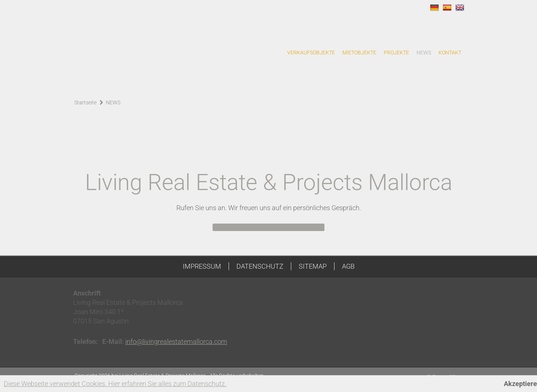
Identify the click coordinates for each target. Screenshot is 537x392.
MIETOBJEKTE (359, 53)
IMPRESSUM (202, 266)
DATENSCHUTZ (260, 266)
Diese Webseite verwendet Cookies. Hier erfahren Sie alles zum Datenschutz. (115, 384)
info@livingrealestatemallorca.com (176, 342)
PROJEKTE (396, 53)
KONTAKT (450, 53)
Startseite (85, 102)
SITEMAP (313, 266)
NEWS (424, 53)
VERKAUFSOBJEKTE (311, 53)
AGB (348, 266)
